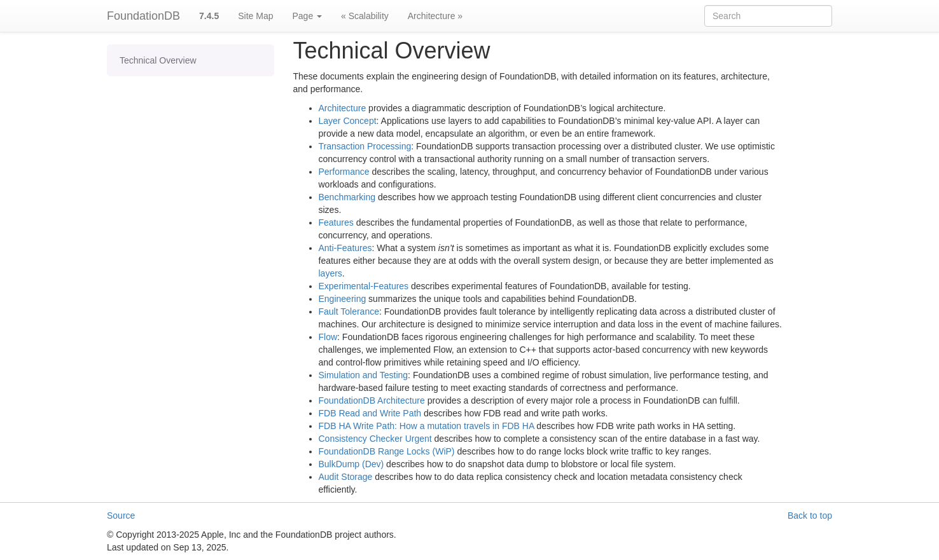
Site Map (255, 16)
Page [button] (307, 16)
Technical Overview (158, 60)
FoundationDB (143, 16)
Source (121, 516)
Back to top (810, 516)
